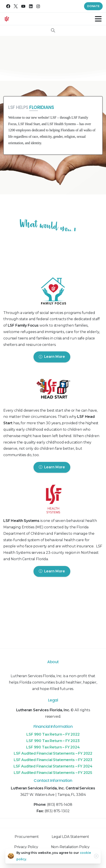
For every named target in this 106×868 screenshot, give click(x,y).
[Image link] (53, 292)
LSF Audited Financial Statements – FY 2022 (53, 753)
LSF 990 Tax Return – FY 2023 (53, 741)
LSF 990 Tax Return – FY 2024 (53, 747)
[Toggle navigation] (98, 19)
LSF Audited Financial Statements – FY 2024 (53, 766)
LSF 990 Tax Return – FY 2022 (53, 734)
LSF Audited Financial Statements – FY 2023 (53, 760)
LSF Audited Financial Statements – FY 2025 (53, 773)
